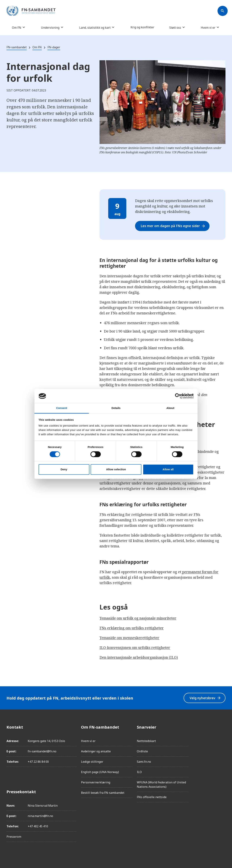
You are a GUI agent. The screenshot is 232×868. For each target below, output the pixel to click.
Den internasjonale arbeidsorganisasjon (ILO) (139, 657)
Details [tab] (116, 408)
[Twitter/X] (223, 757)
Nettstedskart (146, 741)
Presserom (14, 837)
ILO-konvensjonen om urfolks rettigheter (135, 648)
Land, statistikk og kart (95, 27)
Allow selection (116, 469)
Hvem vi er (208, 27)
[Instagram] (223, 737)
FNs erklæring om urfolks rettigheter (132, 628)
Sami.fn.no (144, 762)
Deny (64, 469)
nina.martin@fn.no (40, 816)
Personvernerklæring (96, 782)
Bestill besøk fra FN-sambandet (103, 793)
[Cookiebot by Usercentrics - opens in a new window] (178, 396)
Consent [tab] (62, 408)
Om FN (17, 27)
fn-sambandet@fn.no (42, 751)
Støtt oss (175, 27)
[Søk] (223, 11)
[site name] (31, 11)
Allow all (168, 469)
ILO (139, 772)
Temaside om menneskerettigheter (129, 638)
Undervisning (50, 27)
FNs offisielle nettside (152, 797)
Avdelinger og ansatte (96, 751)
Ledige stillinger (92, 762)
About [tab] (170, 408)
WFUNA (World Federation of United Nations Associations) (161, 785)
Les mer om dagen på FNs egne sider (173, 226)
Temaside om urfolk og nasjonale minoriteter (138, 618)
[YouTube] (223, 768)
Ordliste (142, 751)
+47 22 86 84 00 (38, 762)
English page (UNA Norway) (100, 772)
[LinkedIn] (223, 747)
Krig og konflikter (142, 27)
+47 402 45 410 (38, 826)
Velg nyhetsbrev (205, 698)
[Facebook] (223, 727)
